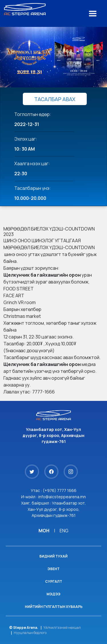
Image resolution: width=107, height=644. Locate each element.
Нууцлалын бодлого (30, 633)
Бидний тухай (53, 556)
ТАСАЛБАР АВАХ (55, 99)
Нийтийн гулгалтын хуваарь (54, 607)
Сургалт (54, 581)
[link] (42, 275)
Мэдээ (53, 594)
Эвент (53, 569)
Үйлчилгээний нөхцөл (62, 628)
